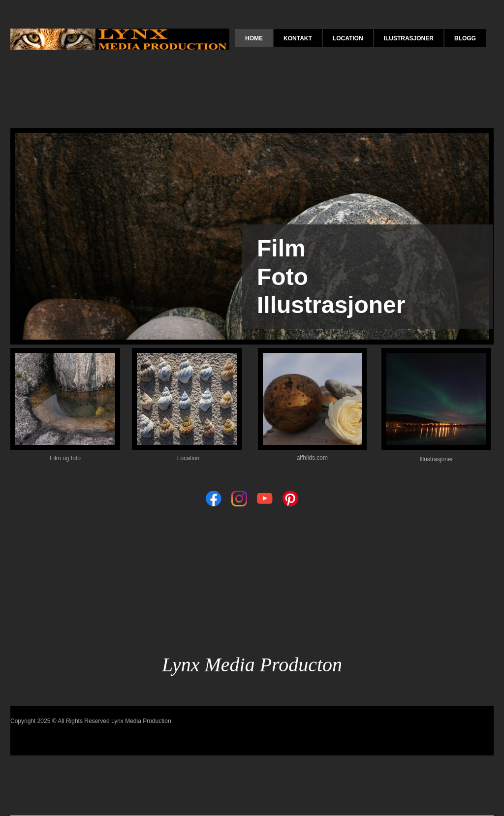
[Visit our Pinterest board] (290, 499)
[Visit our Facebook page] (214, 499)
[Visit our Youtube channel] (265, 499)
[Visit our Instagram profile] (239, 499)
